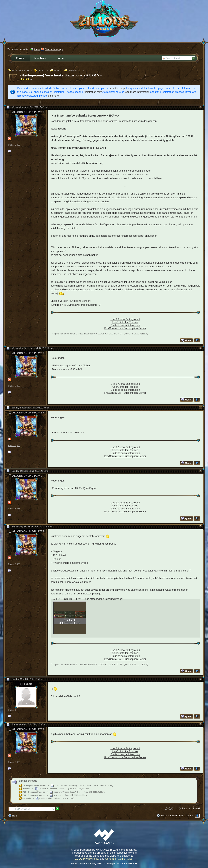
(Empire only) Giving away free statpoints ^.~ (76, 305)
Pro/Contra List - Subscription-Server (125, 328)
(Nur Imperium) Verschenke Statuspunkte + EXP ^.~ (61, 75)
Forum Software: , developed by (104, 863)
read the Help (117, 88)
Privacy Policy (91, 859)
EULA (78, 859)
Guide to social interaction (125, 325)
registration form (93, 92)
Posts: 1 (12, 710)
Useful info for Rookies (125, 322)
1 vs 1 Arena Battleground (125, 319)
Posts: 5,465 (14, 145)
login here (53, 96)
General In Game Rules (119, 859)
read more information (137, 92)
